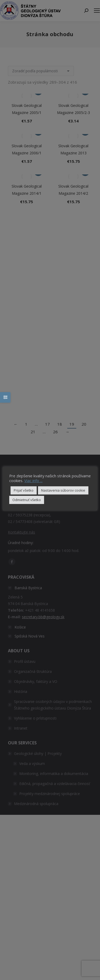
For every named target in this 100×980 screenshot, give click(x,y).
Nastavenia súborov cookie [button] (63, 490)
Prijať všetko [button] (24, 490)
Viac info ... (33, 481)
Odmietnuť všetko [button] (27, 500)
